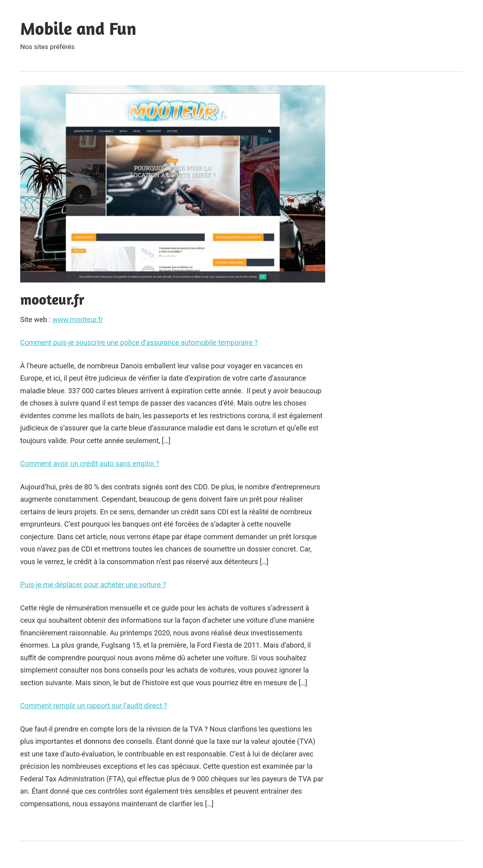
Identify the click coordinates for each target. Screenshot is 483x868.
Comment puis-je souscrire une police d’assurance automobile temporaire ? (139, 342)
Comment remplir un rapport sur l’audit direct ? (94, 706)
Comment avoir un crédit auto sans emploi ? (90, 463)
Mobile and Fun (78, 28)
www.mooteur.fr (78, 319)
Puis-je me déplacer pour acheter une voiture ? (93, 585)
